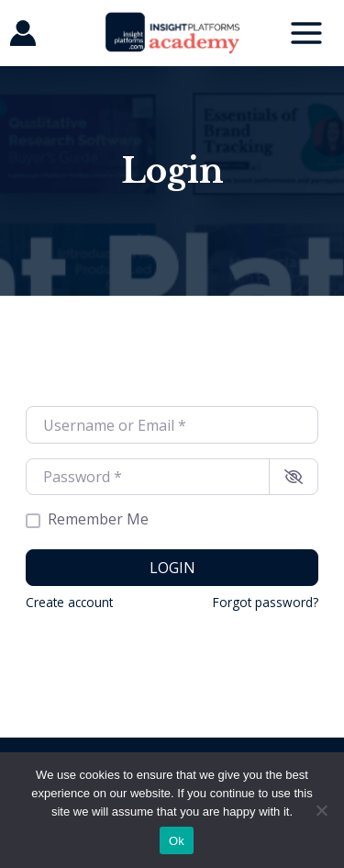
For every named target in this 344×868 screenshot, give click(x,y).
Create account (69, 602)
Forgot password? (266, 602)
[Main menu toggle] (306, 33)
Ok (177, 841)
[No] (321, 810)
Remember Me (98, 519)
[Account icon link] (23, 33)
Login (172, 568)
